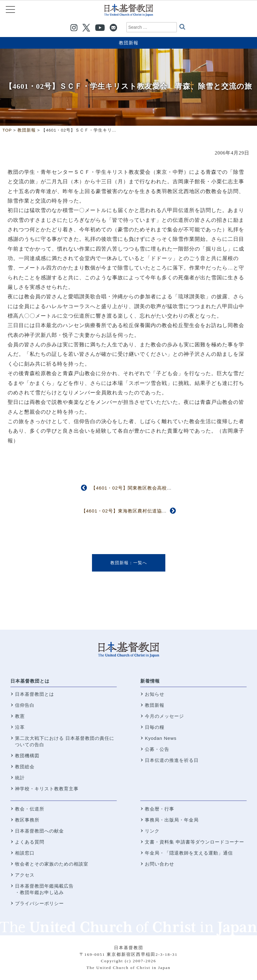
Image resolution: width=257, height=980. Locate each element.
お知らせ (155, 694)
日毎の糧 (155, 727)
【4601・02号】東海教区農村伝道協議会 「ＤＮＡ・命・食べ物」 (156, 511)
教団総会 (25, 767)
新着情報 (150, 681)
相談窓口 (25, 853)
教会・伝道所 (30, 809)
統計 (20, 778)
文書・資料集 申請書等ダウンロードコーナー (195, 842)
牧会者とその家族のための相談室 (52, 864)
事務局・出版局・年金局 (172, 820)
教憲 (20, 716)
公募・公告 (157, 749)
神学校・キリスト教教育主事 (47, 789)
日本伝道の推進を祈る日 (172, 760)
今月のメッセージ (164, 716)
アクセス (25, 875)
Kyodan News (161, 738)
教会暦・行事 (160, 809)
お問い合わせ (160, 864)
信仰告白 (25, 705)
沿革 (20, 727)
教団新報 (129, 43)
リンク (152, 831)
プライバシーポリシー (39, 903)
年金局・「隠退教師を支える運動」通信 (189, 853)
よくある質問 (30, 842)
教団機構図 (27, 756)
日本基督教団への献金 (39, 831)
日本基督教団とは (30, 681)
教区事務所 (27, 820)
